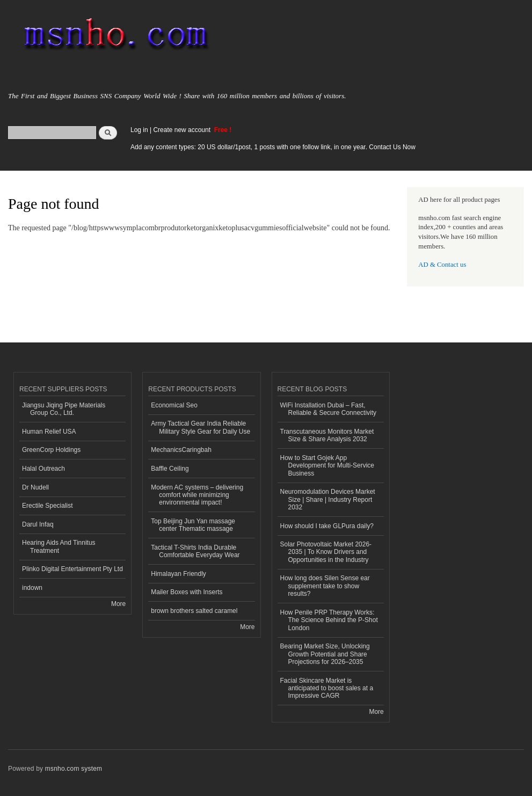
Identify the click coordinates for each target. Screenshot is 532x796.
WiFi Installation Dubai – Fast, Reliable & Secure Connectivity (329, 409)
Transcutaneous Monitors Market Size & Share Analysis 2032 (327, 435)
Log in (139, 130)
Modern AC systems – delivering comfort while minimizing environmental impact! (197, 495)
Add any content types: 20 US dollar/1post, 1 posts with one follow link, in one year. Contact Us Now (273, 147)
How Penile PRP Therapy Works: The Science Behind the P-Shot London (329, 620)
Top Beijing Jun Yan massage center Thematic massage (193, 525)
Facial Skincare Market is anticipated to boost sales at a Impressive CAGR (327, 688)
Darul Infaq (38, 524)
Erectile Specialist (48, 506)
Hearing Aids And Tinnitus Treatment (59, 546)
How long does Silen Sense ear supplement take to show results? (325, 586)
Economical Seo (174, 405)
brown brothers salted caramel (194, 611)
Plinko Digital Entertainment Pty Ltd (72, 569)
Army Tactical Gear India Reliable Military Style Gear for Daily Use (201, 427)
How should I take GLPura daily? (327, 526)
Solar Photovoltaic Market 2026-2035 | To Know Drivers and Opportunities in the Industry (326, 552)
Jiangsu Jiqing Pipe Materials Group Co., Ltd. (64, 409)
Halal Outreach (43, 469)
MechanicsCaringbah (181, 450)
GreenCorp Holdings (51, 450)
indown (32, 588)
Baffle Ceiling (170, 469)
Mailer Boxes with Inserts (187, 592)
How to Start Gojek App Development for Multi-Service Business (327, 466)
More (118, 604)
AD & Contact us (442, 265)
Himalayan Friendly (178, 574)
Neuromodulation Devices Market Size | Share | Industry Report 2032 (328, 499)
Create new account (183, 130)
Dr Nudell (35, 487)
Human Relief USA (49, 432)
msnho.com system (74, 769)
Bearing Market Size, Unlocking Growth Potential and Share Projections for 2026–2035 (325, 654)
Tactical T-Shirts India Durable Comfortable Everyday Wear (195, 551)
